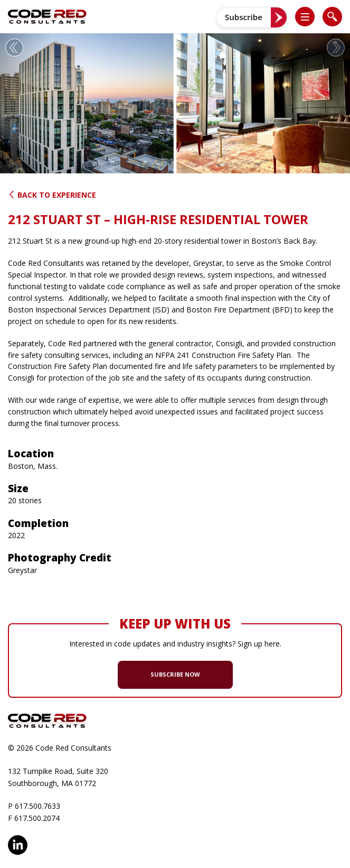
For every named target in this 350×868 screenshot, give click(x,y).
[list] (305, 17)
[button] (309, 17)
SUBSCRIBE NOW (175, 674)
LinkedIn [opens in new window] (18, 845)
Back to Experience (52, 195)
